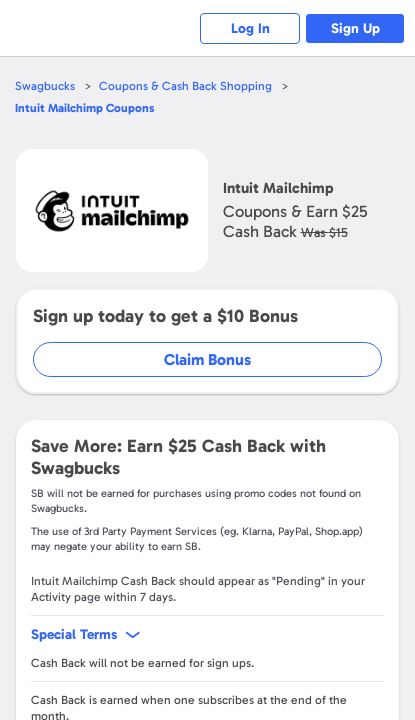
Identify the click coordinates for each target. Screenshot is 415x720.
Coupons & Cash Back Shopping (185, 86)
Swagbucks (45, 86)
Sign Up (355, 28)
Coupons (84, 108)
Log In (250, 28)
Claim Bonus (207, 359)
